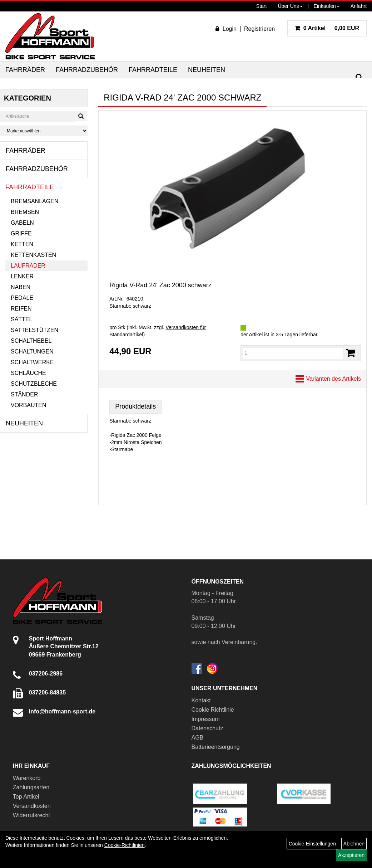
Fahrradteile (153, 70)
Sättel (21, 319)
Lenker (22, 276)
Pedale (22, 298)
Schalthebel (31, 341)
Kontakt (201, 700)
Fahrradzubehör (87, 70)
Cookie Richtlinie (213, 710)
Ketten (22, 244)
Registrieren (259, 29)
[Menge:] (293, 353)
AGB (198, 738)
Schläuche (28, 373)
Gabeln (22, 223)
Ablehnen (354, 844)
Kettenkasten (33, 255)
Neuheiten (207, 70)
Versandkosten (32, 806)
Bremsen (25, 212)
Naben (21, 287)
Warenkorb (27, 778)
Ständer (24, 394)
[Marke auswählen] (44, 131)
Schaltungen (32, 352)
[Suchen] (359, 77)
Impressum (206, 719)
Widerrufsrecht (31, 815)
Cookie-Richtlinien (125, 845)
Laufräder (28, 266)
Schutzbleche (34, 384)
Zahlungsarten (31, 787)
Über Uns (290, 6)
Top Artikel (26, 797)
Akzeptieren (351, 855)
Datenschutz (207, 728)
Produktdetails (135, 406)
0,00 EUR (327, 28)
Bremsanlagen (34, 201)
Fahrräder (25, 70)
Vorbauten (29, 405)
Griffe (21, 233)
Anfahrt (359, 6)
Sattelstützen (34, 330)
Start (262, 6)
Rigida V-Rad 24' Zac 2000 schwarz (160, 285)
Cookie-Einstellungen (312, 844)
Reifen (21, 309)
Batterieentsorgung (216, 747)
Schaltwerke (32, 362)
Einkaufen (327, 6)
